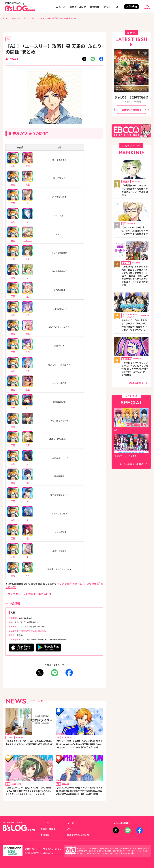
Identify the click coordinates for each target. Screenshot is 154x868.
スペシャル (16, 18)
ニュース (61, 7)
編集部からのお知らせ (77, 835)
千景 (28, 256)
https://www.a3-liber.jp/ (32, 627)
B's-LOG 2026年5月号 (132, 97)
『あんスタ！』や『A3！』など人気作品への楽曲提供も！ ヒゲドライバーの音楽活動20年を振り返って (29, 740)
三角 (28, 312)
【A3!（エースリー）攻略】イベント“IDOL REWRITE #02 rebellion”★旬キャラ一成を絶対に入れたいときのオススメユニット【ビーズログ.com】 (79, 793)
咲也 (28, 164)
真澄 (28, 182)
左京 (28, 442)
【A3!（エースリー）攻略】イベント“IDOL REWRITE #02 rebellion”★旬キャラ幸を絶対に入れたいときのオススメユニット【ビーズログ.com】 (29, 793)
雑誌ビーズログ (78, 7)
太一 (28, 404)
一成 (28, 330)
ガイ (28, 571)
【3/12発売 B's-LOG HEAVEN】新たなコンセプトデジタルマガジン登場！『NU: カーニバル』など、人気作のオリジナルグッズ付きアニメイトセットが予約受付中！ (135, 264)
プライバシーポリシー (51, 849)
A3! (25, 18)
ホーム (5, 18)
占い (117, 7)
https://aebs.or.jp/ (126, 853)
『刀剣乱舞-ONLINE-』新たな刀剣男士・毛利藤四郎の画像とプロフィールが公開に (135, 186)
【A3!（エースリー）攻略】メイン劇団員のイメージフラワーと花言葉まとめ (135, 223)
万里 (28, 368)
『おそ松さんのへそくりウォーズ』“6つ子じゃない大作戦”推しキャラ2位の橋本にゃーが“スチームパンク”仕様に (135, 350)
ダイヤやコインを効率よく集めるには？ (27, 590)
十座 (28, 386)
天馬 (13, 164)
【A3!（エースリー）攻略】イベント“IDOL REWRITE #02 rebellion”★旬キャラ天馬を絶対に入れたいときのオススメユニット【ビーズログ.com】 (79, 742)
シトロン (28, 238)
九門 (28, 349)
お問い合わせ (31, 849)
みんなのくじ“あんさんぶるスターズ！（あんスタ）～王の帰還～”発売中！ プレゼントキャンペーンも (134, 310)
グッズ (107, 7)
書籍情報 (95, 7)
